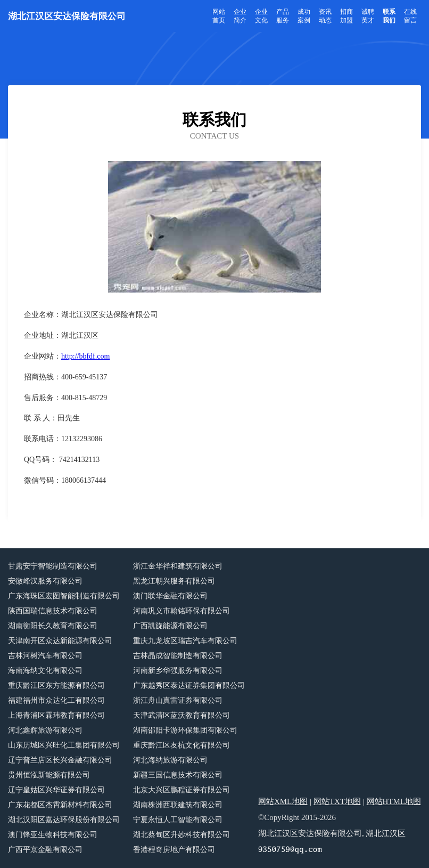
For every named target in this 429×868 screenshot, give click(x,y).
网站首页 (219, 16)
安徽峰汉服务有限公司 (45, 581)
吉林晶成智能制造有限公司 (178, 656)
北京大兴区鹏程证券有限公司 (181, 790)
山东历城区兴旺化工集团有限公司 (64, 745)
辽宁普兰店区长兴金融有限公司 (60, 760)
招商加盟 (346, 16)
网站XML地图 (283, 801)
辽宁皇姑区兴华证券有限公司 (56, 790)
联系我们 (389, 16)
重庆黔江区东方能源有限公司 (56, 686)
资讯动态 (325, 16)
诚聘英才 (368, 16)
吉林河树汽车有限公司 (45, 656)
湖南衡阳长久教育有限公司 (53, 626)
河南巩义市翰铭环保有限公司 (181, 611)
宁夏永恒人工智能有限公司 (178, 820)
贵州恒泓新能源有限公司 (49, 775)
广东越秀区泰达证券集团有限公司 (189, 686)
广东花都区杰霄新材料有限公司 (60, 805)
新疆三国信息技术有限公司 (178, 775)
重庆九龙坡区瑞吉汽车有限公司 (185, 641)
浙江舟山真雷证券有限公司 (178, 700)
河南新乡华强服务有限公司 (178, 671)
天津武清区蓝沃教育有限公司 (181, 715)
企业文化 (261, 16)
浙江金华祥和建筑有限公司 (178, 566)
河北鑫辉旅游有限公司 (45, 730)
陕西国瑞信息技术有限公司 (53, 611)
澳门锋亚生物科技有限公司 (53, 835)
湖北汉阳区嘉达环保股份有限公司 (64, 820)
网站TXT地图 (337, 801)
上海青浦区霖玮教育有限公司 (56, 715)
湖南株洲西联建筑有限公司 (178, 805)
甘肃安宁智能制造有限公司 (53, 566)
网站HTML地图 (394, 801)
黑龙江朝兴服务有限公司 (174, 581)
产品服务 (283, 16)
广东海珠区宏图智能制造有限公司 (64, 596)
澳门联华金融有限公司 (170, 596)
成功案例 (304, 16)
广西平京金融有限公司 (45, 850)
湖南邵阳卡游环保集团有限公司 (185, 730)
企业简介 (240, 16)
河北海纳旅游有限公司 (170, 760)
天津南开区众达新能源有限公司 (60, 641)
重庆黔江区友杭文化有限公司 (181, 745)
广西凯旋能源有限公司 (170, 626)
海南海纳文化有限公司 (45, 671)
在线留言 (410, 16)
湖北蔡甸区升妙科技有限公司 (181, 835)
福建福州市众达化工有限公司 (56, 700)
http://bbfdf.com (85, 356)
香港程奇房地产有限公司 (174, 850)
